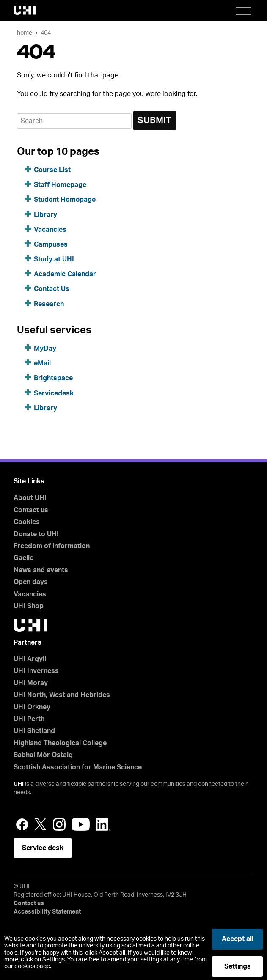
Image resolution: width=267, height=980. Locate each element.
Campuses (51, 244)
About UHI (30, 498)
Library (45, 215)
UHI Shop (29, 606)
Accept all (238, 939)
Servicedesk (54, 393)
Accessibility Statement (47, 912)
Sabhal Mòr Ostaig (43, 755)
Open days (31, 582)
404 (46, 33)
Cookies (27, 522)
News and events (41, 570)
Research (49, 304)
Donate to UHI (36, 534)
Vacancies (50, 230)
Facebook (22, 824)
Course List (52, 170)
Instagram (59, 824)
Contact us (31, 510)
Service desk (43, 848)
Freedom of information (52, 546)
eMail (42, 363)
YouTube (81, 824)
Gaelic (23, 558)
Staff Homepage (60, 185)
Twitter (41, 824)
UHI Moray (31, 683)
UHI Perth (29, 719)
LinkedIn (103, 824)
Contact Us (52, 289)
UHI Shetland (34, 731)
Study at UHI (54, 259)
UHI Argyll (30, 659)
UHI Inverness (36, 671)
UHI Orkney (32, 707)
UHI (19, 784)
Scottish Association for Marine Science (78, 767)
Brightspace (53, 378)
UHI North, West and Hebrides (62, 695)
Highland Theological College (60, 743)
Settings (238, 966)
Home (25, 33)
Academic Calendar (65, 274)
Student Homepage (65, 200)
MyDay (45, 349)
